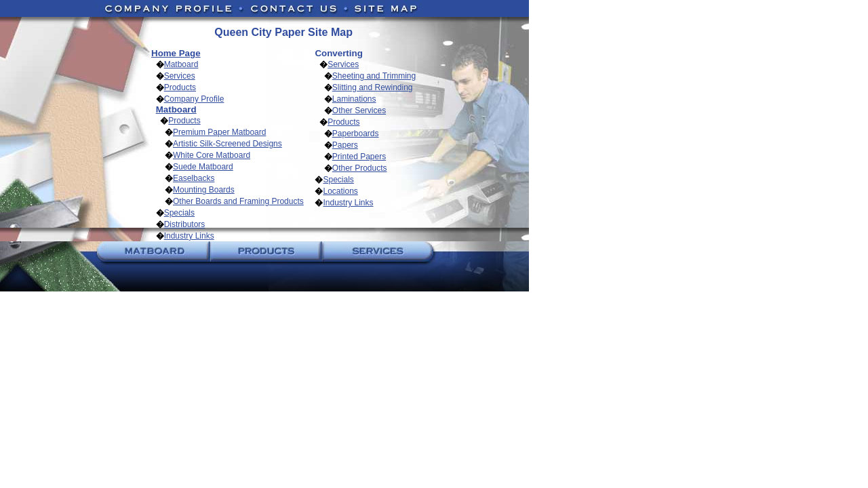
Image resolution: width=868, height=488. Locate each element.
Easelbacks (194, 178)
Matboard (181, 64)
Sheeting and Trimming (374, 76)
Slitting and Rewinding (373, 87)
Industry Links (189, 236)
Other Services (359, 110)
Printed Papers (359, 157)
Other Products (360, 168)
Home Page (176, 53)
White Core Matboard (212, 155)
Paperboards (356, 134)
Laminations (354, 99)
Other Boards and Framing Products (238, 201)
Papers (345, 145)
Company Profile (194, 99)
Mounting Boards (204, 190)
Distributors (185, 224)
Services (180, 76)
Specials (179, 213)
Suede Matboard (203, 167)
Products (180, 87)
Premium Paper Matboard (219, 132)
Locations (340, 191)
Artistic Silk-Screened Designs (228, 144)
